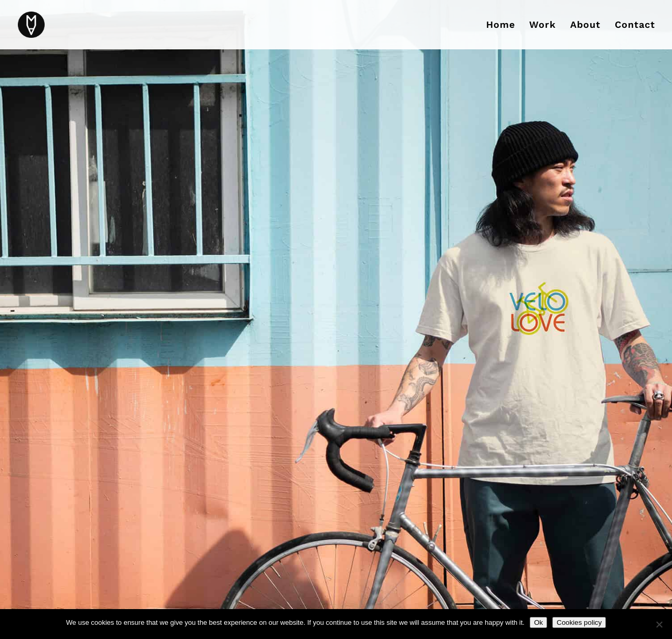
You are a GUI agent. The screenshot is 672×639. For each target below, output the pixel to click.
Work (543, 25)
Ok (538, 622)
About (585, 25)
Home (501, 25)
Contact (635, 25)
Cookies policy (579, 622)
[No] (659, 624)
